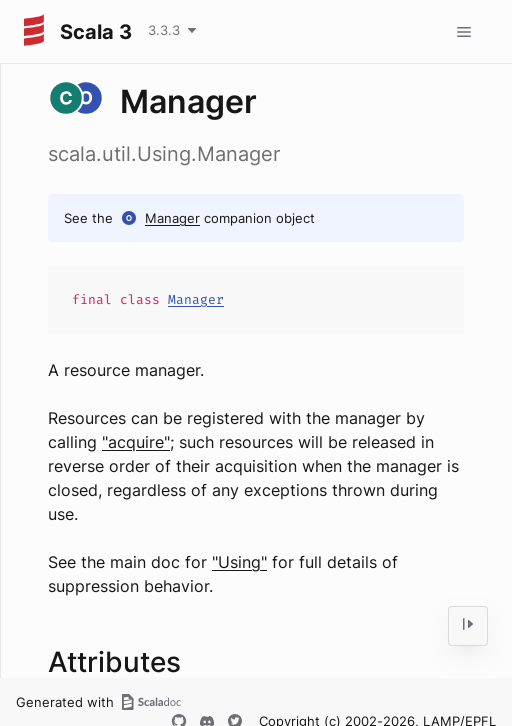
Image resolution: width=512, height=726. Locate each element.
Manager (172, 218)
